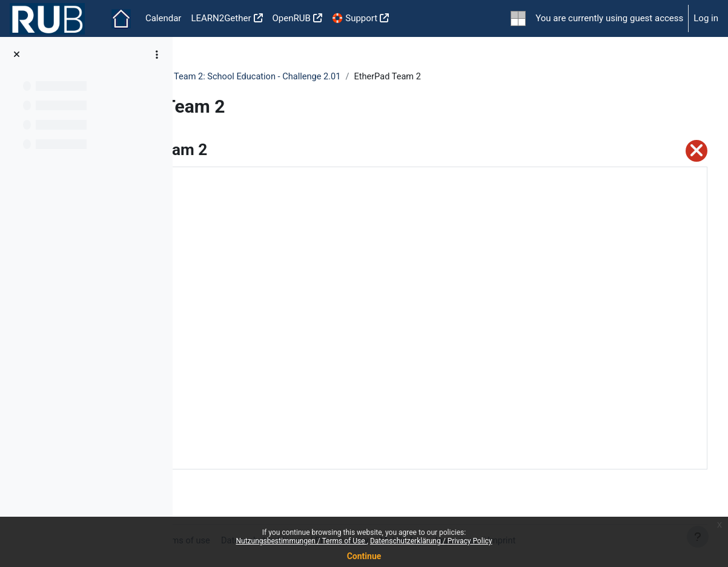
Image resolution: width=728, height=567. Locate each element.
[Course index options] (157, 55)
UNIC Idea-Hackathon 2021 (251, 77)
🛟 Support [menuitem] (355, 18)
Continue (364, 556)
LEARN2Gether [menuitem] (221, 18)
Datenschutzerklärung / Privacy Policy (431, 541)
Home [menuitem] (121, 19)
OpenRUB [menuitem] (292, 18)
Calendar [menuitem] (164, 18)
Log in (706, 18)
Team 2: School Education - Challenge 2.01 (405, 77)
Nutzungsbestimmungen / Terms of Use (301, 541)
